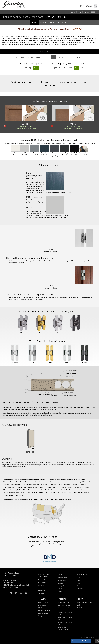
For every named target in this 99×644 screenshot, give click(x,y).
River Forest (73, 493)
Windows (41, 585)
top (97, 641)
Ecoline (43, 23)
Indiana (47, 499)
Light (55, 68)
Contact (79, 608)
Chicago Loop (76, 482)
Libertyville (7, 493)
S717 (59, 57)
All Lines (80, 57)
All (82, 68)
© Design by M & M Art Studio (88, 638)
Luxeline (34, 23)
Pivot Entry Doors (63, 602)
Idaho (42, 499)
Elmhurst (70, 487)
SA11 (22, 57)
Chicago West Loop (10, 487)
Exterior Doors (43, 580)
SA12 (27, 57)
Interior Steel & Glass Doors (65, 623)
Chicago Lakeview (31, 482)
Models (42, 52)
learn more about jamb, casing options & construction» (27, 127)
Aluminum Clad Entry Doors (65, 609)
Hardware (61, 591)
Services (41, 593)
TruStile (65, 23)
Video (79, 583)
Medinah (24, 493)
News (79, 586)
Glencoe (6, 490)
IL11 (69, 57)
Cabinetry (41, 591)
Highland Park (26, 490)
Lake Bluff (63, 490)
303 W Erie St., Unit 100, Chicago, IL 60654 (18, 585)
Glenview (13, 490)
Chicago (6, 482)
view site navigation (80, 12)
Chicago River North (33, 485)
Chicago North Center (18, 485)
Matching (28, 68)
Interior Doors (12, 17)
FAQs (79, 578)
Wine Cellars (62, 627)
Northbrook (39, 493)
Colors (49, 52)
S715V (53, 57)
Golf (19, 490)
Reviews (80, 605)
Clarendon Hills (54, 487)
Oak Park (56, 493)
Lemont (88, 490)
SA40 (38, 57)
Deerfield (63, 487)
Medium (62, 68)
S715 (48, 57)
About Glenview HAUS (84, 602)
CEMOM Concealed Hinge (50, 250)
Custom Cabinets (44, 611)
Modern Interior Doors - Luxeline (50, 29)
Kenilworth (55, 490)
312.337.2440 (86, 6)
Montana (53, 499)
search (96, 6)
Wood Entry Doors (64, 605)
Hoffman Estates (45, 490)
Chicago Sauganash (48, 485)
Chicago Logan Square (62, 482)
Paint (76, 68)
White (36, 68)
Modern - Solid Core (33, 17)
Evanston (78, 487)
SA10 (17, 57)
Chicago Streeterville (79, 485)
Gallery (79, 581)
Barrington (82, 479)
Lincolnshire (16, 493)
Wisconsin (61, 499)
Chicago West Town (25, 487)
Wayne (81, 493)
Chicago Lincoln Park (46, 482)
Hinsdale (35, 490)
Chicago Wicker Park (40, 487)
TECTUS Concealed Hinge (50, 287)
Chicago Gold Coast (17, 482)
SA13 (32, 57)
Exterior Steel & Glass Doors (65, 614)
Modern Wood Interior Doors (65, 618)
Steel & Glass (54, 23)
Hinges (57, 52)
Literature (80, 589)
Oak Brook (48, 493)
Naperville (31, 493)
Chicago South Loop (64, 485)
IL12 (73, 57)
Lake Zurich (81, 490)
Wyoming (68, 499)
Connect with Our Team (81, 641)
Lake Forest (72, 490)
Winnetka (20, 495)
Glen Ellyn (85, 487)
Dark (70, 68)
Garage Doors (43, 588)
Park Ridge (64, 493)
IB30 (64, 57)
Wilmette (12, 495)
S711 (43, 57)
